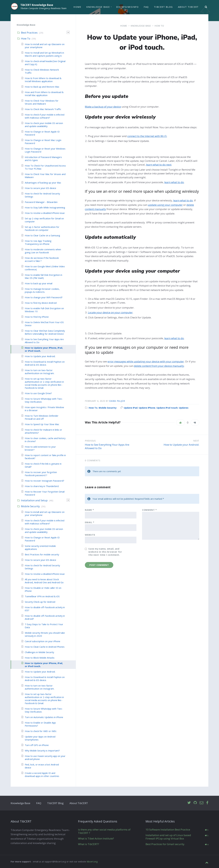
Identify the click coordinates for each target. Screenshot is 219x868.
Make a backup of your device (103, 107)
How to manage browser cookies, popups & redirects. (42, 290)
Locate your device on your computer (110, 312)
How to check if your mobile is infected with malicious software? (45, 116)
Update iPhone (147, 408)
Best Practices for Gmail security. (165, 844)
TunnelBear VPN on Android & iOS (42, 596)
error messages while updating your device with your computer (146, 361)
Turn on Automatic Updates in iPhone (44, 717)
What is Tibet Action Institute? (96, 838)
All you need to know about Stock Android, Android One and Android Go (44, 581)
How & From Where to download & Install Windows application (43, 80)
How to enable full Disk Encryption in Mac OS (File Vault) (43, 276)
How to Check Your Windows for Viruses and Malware (42, 102)
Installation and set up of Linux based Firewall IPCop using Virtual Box (168, 837)
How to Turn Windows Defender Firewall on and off (42, 417)
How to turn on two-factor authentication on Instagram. (40, 372)
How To (159, 26)
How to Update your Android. (181, 445)
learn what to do (174, 182)
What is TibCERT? (89, 844)
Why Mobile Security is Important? (42, 751)
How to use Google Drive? (38, 393)
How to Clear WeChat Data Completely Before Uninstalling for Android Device (45, 332)
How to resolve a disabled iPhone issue (45, 213)
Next (196, 441)
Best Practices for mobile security (42, 554)
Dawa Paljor (117, 401)
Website (90, 535)
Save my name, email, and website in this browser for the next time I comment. (105, 552)
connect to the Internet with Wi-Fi (147, 136)
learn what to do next (159, 165)
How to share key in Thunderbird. (42, 486)
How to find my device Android (41, 303)
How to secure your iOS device (40, 188)
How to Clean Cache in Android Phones (45, 647)
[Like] (180, 423)
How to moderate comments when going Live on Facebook (43, 251)
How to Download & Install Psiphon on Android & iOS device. (45, 363)
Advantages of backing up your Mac (43, 183)
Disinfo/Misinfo (127, 7)
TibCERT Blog (163, 7)
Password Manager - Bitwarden (41, 202)
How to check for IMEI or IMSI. (41, 731)
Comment (149, 510)
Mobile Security (108, 408)
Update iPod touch (167, 408)
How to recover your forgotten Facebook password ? (41, 474)
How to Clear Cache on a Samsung (42, 235)
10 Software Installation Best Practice (168, 830)
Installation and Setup (34, 500)
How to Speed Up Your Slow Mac (42, 424)
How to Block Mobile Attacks (40, 658)
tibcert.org (92, 861)
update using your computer (165, 205)
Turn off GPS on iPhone (37, 745)
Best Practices (29, 33)
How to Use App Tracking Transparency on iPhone (38, 242)
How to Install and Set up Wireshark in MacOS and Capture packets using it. (44, 54)
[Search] (206, 7)
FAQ (146, 7)
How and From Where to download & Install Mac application (44, 94)
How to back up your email (39, 283)
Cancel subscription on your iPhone (43, 641)
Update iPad (131, 408)
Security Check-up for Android (40, 602)
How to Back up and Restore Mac (42, 87)
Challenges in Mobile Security (39, 652)
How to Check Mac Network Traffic (43, 109)
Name (89, 510)
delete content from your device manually (159, 366)
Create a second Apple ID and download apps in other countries (42, 775)
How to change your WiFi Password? (44, 297)
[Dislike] (195, 423)
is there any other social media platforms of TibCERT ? (104, 831)
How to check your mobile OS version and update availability (44, 125)
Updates (184, 408)
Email (90, 522)
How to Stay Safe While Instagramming (45, 207)
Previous (90, 441)
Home (77, 7)
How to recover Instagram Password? (44, 481)
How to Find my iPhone (37, 317)
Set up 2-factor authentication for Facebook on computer (42, 228)
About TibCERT (188, 7)
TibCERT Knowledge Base (37, 5)
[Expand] (68, 32)
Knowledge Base (98, 7)
